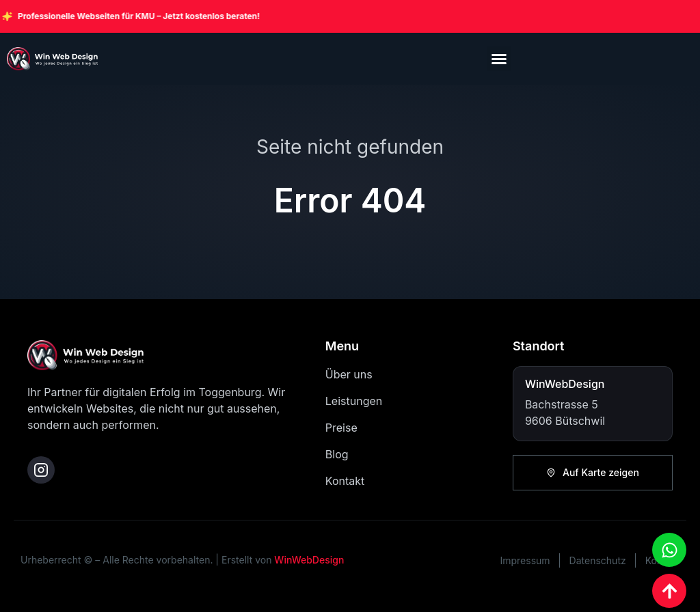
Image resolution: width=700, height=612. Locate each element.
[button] (499, 59)
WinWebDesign (309, 560)
